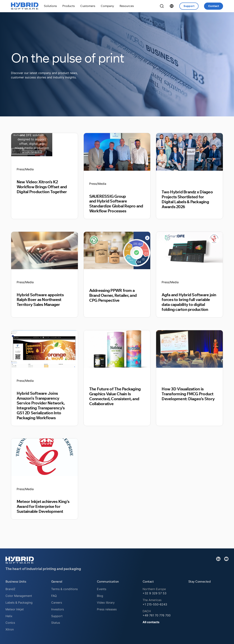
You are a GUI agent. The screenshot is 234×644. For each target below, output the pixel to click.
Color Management (19, 596)
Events (102, 589)
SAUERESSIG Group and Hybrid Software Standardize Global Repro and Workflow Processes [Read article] (116, 204)
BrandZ (10, 589)
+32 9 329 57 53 (154, 593)
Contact (214, 6)
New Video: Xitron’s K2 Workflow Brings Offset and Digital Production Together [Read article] (42, 187)
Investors (57, 609)
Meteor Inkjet (15, 609)
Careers (57, 603)
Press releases (107, 609)
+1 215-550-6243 (155, 604)
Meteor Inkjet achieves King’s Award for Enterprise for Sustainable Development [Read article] (43, 506)
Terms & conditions (64, 589)
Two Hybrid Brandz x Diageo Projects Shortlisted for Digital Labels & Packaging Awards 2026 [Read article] (187, 199)
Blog (100, 596)
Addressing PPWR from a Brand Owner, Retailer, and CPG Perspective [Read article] (113, 295)
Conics (10, 623)
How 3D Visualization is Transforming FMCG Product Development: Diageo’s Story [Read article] (188, 394)
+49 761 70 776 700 (157, 615)
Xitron (10, 629)
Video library (106, 603)
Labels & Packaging (19, 603)
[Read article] (32, 144)
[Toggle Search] (162, 6)
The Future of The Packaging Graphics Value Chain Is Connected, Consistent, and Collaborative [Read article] (115, 396)
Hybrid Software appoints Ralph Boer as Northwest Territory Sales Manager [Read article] (40, 300)
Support (189, 6)
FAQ (54, 596)
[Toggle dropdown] (50, 6)
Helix (9, 616)
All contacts (151, 622)
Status (56, 623)
